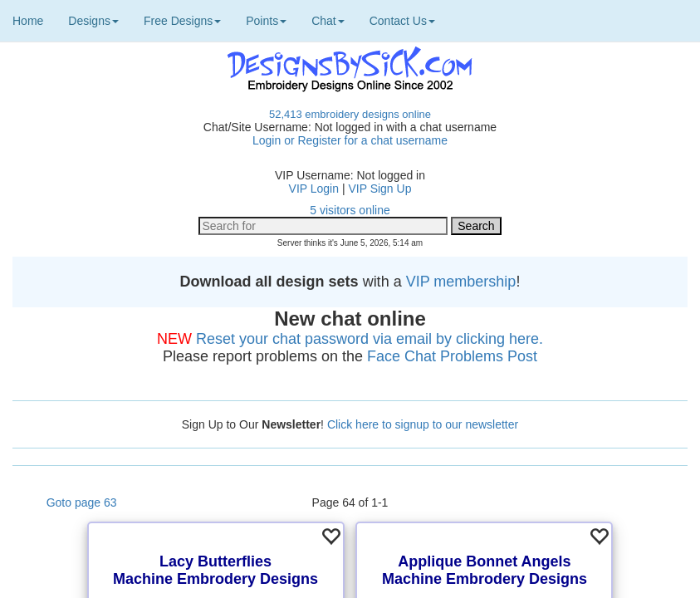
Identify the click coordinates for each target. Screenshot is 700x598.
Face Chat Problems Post (452, 356)
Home (28, 21)
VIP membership (461, 282)
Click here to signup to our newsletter (423, 424)
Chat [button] (328, 21)
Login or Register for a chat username (350, 140)
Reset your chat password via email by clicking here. (370, 339)
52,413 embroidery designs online (350, 114)
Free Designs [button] (182, 21)
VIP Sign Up (379, 189)
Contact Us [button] (402, 21)
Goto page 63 (82, 502)
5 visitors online (350, 210)
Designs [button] (93, 21)
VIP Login (314, 189)
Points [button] (266, 21)
